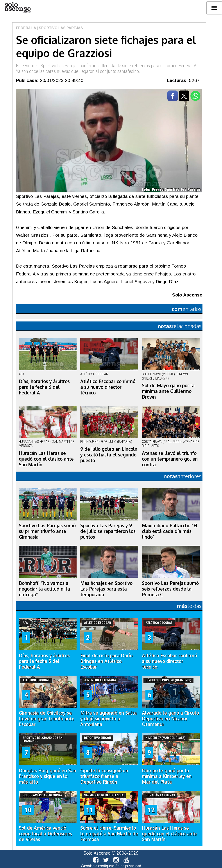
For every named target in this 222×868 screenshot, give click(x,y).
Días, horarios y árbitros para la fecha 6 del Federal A (44, 387)
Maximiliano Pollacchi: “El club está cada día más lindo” (170, 531)
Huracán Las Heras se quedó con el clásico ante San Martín (46, 459)
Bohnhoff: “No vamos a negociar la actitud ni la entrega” (44, 589)
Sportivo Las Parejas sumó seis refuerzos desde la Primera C (170, 589)
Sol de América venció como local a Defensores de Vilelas (46, 834)
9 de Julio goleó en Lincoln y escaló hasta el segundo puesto (109, 455)
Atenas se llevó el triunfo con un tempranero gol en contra (170, 459)
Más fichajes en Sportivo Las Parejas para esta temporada (106, 589)
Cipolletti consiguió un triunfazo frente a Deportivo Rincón (104, 776)
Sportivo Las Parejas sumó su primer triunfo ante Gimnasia (47, 531)
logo (18, 7)
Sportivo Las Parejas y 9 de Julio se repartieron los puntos (108, 531)
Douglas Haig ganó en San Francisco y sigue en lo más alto (47, 776)
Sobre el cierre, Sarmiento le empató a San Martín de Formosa (109, 834)
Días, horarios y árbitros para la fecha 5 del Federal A (44, 661)
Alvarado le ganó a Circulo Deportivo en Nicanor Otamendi (170, 719)
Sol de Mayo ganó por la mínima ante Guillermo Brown (168, 391)
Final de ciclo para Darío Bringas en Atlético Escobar (106, 661)
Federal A (26, 28)
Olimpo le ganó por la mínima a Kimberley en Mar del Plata (167, 776)
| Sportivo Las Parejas (59, 28)
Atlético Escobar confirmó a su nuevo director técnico (108, 387)
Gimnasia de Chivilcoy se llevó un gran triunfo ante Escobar (47, 719)
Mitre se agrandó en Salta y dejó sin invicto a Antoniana (108, 719)
